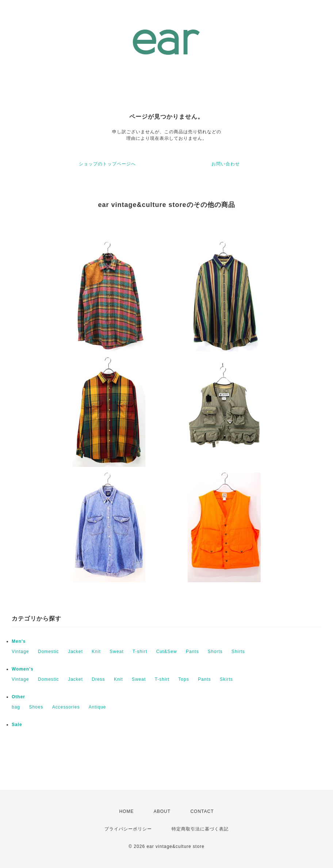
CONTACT (202, 811)
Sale (17, 725)
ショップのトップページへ (107, 164)
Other (18, 697)
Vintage (20, 652)
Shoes (36, 707)
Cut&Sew (167, 652)
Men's (19, 641)
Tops (183, 679)
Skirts (226, 679)
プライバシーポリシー (128, 829)
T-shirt (140, 652)
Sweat (116, 652)
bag (16, 707)
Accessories (66, 707)
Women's (23, 669)
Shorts (215, 652)
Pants (192, 652)
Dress (98, 679)
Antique (97, 707)
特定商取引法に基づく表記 (200, 829)
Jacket (75, 652)
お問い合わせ (226, 164)
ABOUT (162, 811)
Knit (96, 652)
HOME (126, 811)
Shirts (238, 652)
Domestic (49, 652)
